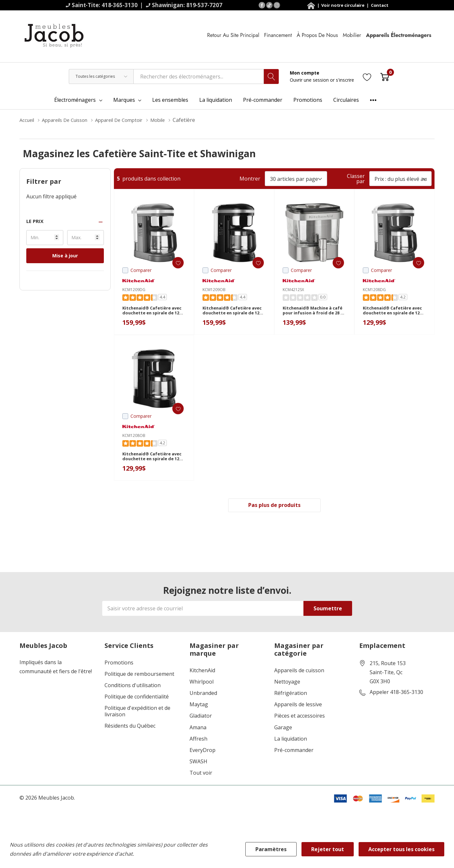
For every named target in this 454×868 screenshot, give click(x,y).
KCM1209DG (134, 290)
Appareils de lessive (298, 706)
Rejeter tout (328, 849)
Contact (380, 5)
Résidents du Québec (130, 727)
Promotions (119, 664)
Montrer (250, 179)
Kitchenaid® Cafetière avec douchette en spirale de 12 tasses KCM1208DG (393, 313)
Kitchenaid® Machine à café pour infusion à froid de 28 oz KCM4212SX (313, 313)
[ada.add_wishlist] (174, 263)
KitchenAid (202, 672)
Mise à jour (65, 256)
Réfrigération (291, 694)
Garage (283, 729)
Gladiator (201, 717)
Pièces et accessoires (300, 717)
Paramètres (271, 849)
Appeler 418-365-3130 (396, 694)
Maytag (199, 706)
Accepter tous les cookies (401, 849)
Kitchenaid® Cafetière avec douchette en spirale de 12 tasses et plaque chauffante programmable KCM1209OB (234, 313)
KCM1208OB (134, 435)
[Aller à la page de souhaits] (367, 76)
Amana (198, 729)
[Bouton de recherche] (271, 76)
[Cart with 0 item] (385, 76)
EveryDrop (202, 751)
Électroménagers (75, 100)
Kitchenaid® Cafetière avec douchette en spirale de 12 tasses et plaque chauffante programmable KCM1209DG (153, 313)
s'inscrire (345, 80)
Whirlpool (202, 683)
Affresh (198, 740)
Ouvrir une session (310, 80)
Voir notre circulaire (343, 5)
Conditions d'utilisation (133, 687)
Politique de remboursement (139, 675)
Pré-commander (294, 751)
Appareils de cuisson (299, 672)
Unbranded (203, 694)
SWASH (198, 763)
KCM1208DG (374, 290)
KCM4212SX (293, 290)
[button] (65, 221)
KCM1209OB (214, 290)
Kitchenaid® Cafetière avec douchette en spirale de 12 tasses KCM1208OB (153, 458)
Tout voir (201, 774)
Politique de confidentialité (137, 698)
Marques (124, 100)
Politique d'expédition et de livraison (137, 712)
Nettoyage (287, 683)
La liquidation (291, 740)
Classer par (356, 179)
